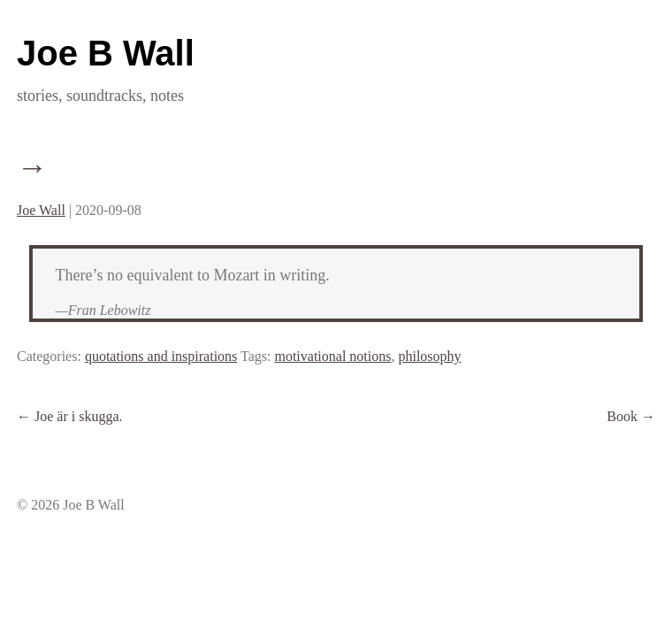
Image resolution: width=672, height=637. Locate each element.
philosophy (429, 356)
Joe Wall (41, 210)
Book (631, 416)
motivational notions (332, 356)
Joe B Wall (106, 53)
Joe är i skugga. (70, 416)
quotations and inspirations (161, 356)
